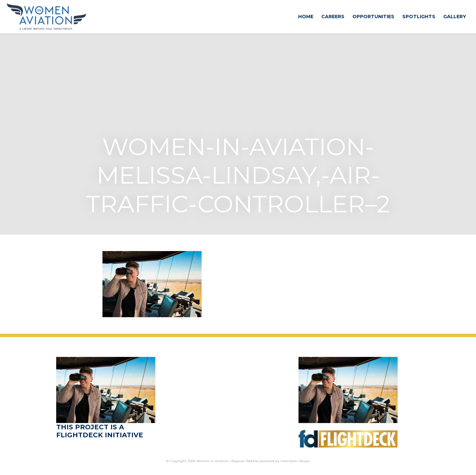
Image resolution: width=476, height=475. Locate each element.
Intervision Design (295, 461)
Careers (333, 17)
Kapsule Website (245, 461)
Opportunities (373, 17)
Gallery (455, 17)
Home (306, 17)
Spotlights (419, 17)
